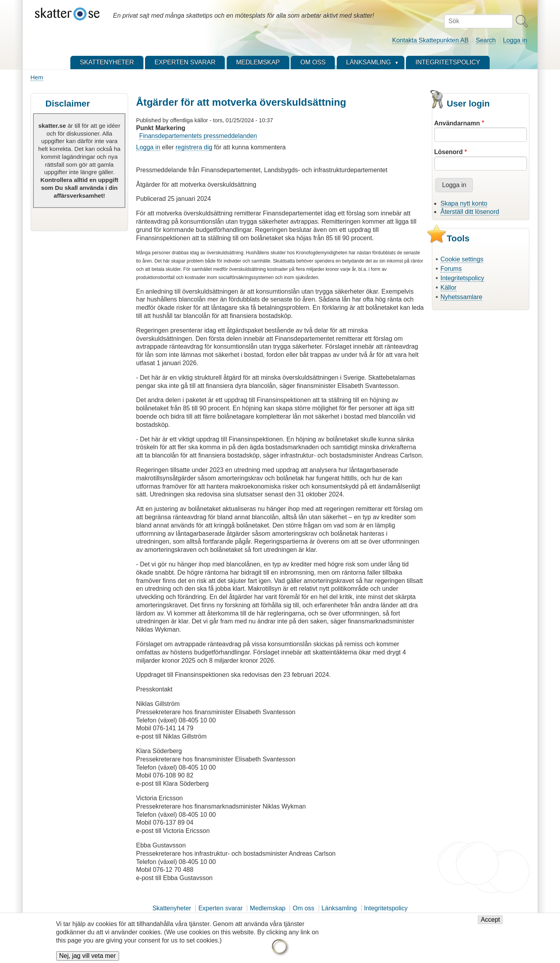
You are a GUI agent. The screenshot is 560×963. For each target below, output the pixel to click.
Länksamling (339, 908)
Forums (451, 269)
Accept (490, 924)
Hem (37, 77)
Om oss (304, 908)
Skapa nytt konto (464, 203)
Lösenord (449, 152)
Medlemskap (268, 908)
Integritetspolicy (462, 278)
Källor (449, 288)
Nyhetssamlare (462, 297)
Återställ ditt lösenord (470, 212)
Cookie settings (462, 259)
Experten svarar (221, 908)
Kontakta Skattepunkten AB (431, 40)
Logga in (515, 40)
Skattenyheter (172, 908)
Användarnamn (457, 123)
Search (486, 40)
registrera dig (194, 147)
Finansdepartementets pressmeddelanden (198, 136)
